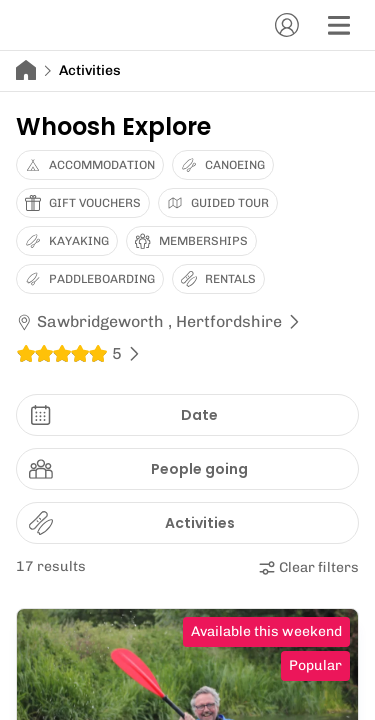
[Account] (287, 25)
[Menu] (339, 25)
